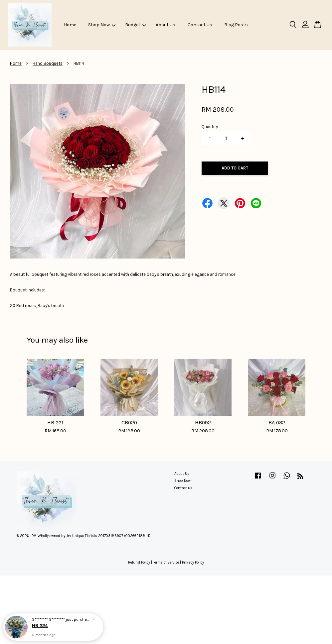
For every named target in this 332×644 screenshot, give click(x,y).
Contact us (183, 488)
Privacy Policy (193, 562)
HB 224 (40, 626)
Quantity (210, 127)
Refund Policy (139, 562)
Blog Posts (236, 25)
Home (70, 25)
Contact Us (200, 25)
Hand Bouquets (48, 63)
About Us (166, 25)
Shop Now (102, 25)
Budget (136, 25)
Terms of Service (166, 562)
